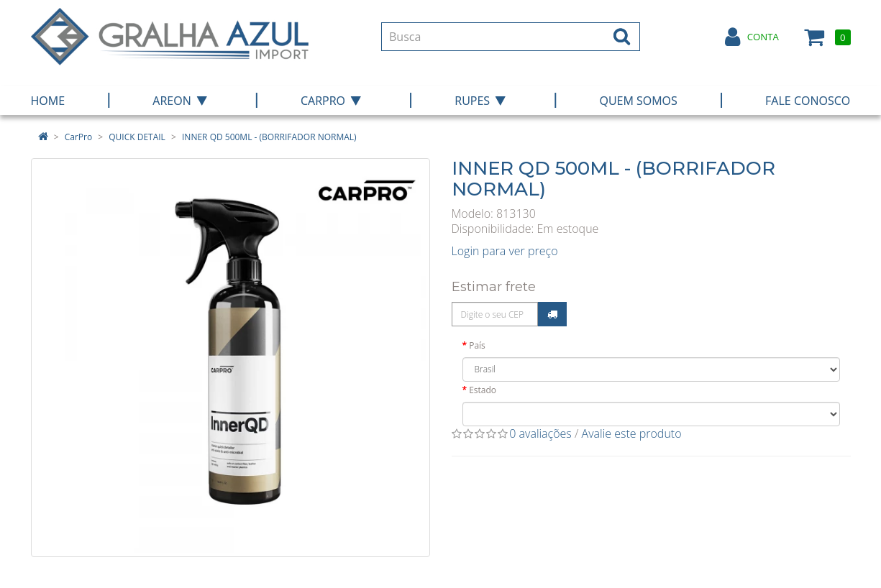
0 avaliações (540, 433)
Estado (483, 390)
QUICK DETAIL (137, 137)
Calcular (552, 314)
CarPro (78, 137)
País (477, 345)
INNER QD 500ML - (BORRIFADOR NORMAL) (269, 137)
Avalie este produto (632, 433)
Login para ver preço (505, 251)
